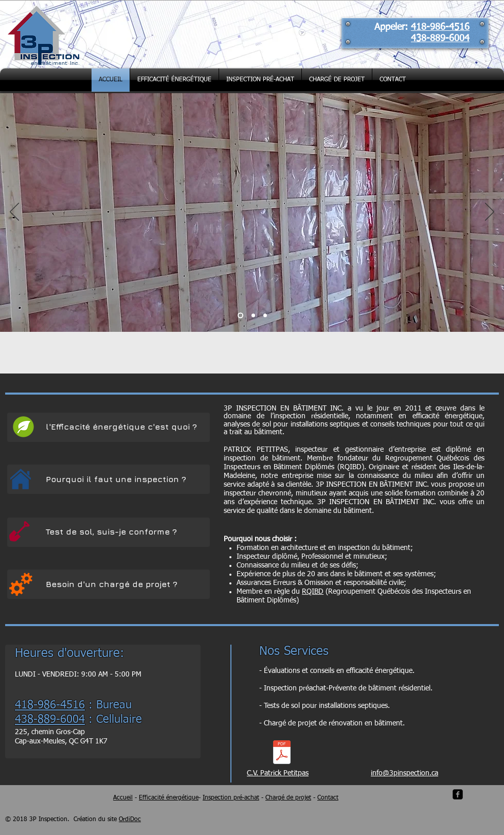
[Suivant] (490, 212)
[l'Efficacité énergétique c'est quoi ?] (122, 427)
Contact (328, 798)
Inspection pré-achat (231, 798)
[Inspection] (253, 316)
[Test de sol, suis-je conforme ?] (114, 532)
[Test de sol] (265, 316)
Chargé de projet (288, 798)
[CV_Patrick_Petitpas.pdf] (282, 753)
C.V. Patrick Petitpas (278, 773)
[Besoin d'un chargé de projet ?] (120, 584)
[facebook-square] (458, 794)
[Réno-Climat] (240, 316)
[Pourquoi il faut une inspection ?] (117, 479)
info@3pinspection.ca (404, 773)
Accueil (123, 798)
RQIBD (313, 592)
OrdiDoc (130, 820)
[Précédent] (14, 212)
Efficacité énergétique (169, 798)
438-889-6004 (440, 39)
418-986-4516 (440, 27)
